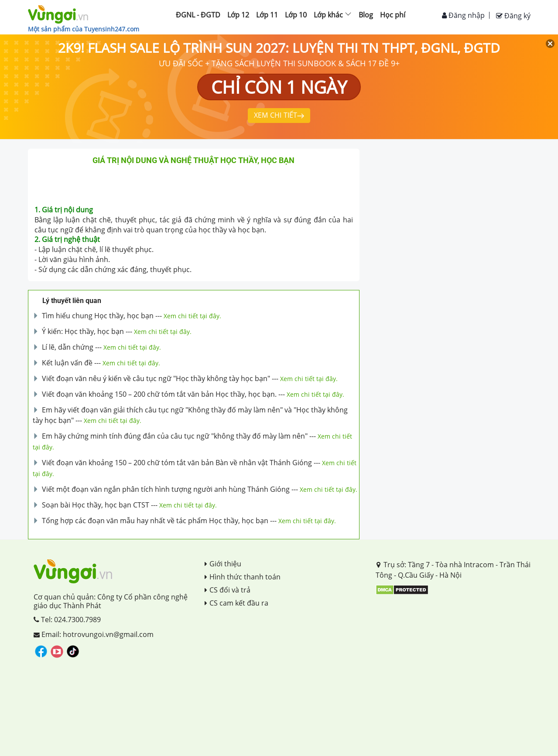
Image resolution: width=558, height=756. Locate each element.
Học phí (393, 15)
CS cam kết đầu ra (236, 603)
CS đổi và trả (228, 590)
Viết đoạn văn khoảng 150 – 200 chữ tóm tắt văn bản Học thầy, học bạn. (159, 394)
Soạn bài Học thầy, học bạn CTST (96, 505)
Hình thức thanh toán (243, 577)
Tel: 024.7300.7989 (67, 620)
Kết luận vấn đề (67, 363)
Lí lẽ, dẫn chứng (68, 347)
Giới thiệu (223, 564)
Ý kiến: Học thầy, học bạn (83, 331)
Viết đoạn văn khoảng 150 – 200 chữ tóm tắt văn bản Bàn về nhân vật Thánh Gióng (177, 463)
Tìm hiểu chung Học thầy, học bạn (98, 316)
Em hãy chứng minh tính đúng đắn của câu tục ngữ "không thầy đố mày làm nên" (175, 436)
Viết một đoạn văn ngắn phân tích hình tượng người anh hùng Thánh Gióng (166, 489)
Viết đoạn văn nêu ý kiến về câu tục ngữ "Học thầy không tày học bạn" (156, 378)
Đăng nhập (463, 15)
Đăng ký (513, 16)
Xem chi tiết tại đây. (192, 316)
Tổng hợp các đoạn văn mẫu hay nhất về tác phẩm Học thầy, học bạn (155, 521)
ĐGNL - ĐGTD (198, 15)
